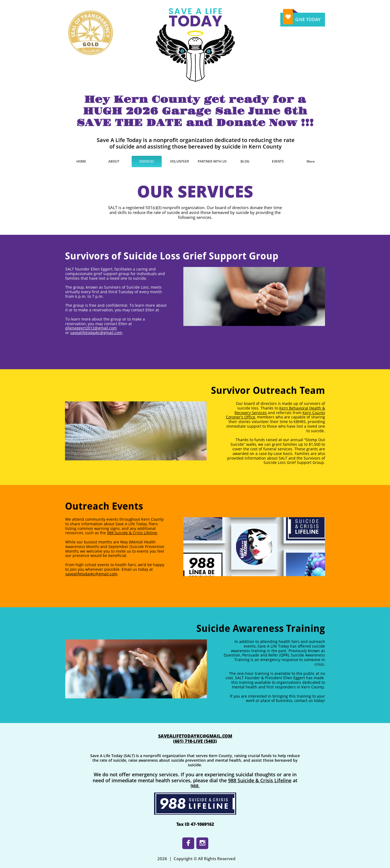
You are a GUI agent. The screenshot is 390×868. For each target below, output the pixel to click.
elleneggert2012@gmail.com (91, 328)
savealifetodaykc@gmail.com (96, 333)
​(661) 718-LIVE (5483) (195, 741)
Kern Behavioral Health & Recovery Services (280, 410)
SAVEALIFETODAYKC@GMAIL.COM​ (195, 736)
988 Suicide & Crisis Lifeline (132, 533)
